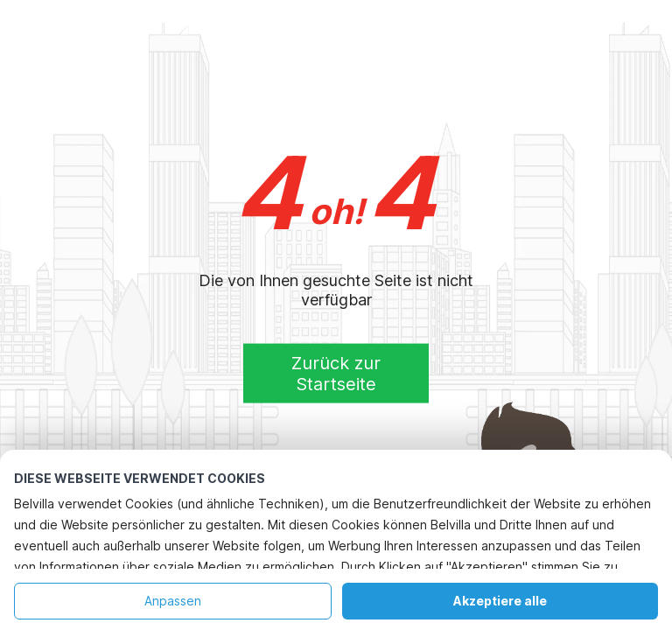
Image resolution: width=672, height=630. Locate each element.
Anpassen (173, 601)
